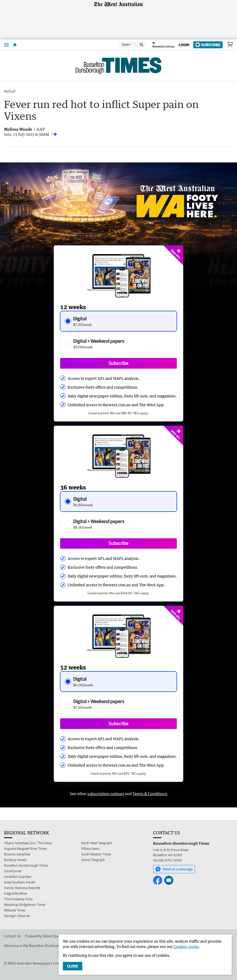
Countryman (13, 871)
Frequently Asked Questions (47, 936)
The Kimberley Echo (18, 899)
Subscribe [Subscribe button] (119, 363)
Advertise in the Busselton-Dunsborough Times (40, 946)
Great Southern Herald (20, 882)
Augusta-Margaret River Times (25, 849)
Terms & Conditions (150, 794)
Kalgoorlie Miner (16, 893)
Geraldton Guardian (18, 877)
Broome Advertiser (17, 854)
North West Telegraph (97, 843)
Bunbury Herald (15, 860)
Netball (10, 91)
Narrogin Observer (17, 916)
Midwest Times (15, 910)
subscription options (106, 794)
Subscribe (208, 45)
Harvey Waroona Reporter (22, 888)
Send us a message (174, 869)
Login (184, 45)
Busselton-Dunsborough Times (26, 865)
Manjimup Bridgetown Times (25, 905)
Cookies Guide (186, 947)
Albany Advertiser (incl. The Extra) (28, 843)
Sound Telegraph (93, 860)
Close (73, 966)
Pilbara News (90, 849)
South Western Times (96, 854)
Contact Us (12, 936)
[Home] (15, 45)
